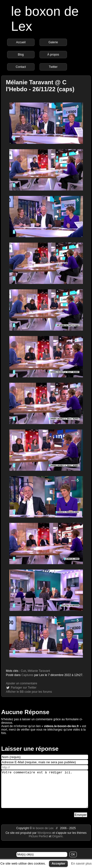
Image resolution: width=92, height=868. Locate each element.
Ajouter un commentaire (21, 683)
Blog (21, 55)
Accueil (21, 42)
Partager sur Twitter (24, 688)
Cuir (23, 671)
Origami (57, 844)
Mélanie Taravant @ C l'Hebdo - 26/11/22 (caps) (40, 86)
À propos (53, 55)
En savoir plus (81, 863)
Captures (27, 675)
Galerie (53, 42)
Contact (21, 67)
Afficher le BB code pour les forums (29, 692)
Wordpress (45, 840)
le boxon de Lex (43, 836)
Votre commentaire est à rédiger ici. (45, 793)
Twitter (53, 67)
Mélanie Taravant (39, 671)
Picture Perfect (38, 844)
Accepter (58, 863)
